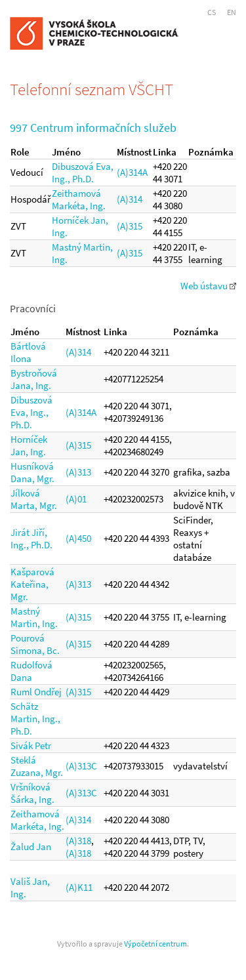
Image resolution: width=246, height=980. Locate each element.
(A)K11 (79, 887)
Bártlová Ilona (28, 352)
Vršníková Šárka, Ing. (32, 793)
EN (232, 12)
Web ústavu (208, 286)
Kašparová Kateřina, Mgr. (32, 584)
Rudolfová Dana (31, 671)
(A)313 (78, 472)
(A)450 (78, 538)
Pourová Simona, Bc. (35, 644)
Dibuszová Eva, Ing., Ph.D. (83, 173)
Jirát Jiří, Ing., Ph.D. (31, 539)
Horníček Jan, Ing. (29, 445)
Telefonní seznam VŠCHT (92, 89)
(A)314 (130, 199)
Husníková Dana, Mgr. (32, 472)
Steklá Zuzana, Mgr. (37, 766)
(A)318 (78, 841)
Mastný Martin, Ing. (34, 617)
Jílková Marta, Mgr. (34, 499)
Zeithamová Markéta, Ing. (79, 199)
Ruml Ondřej (36, 692)
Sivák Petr (31, 745)
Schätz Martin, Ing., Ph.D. (35, 719)
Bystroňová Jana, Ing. (34, 379)
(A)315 (130, 226)
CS (212, 12)
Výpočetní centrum (155, 944)
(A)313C (81, 766)
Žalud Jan (31, 847)
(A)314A (132, 172)
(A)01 (76, 499)
